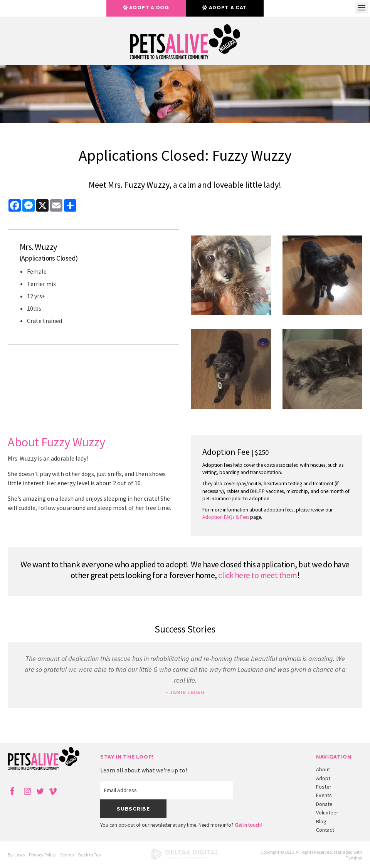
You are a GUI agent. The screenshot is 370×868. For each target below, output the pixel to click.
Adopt (323, 778)
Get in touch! (248, 825)
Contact (325, 830)
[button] (231, 313)
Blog (321, 821)
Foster (324, 787)
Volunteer (327, 812)
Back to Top (89, 855)
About (323, 769)
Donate (324, 804)
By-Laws (16, 855)
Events (324, 795)
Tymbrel (354, 858)
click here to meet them (257, 575)
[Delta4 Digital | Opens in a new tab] (185, 858)
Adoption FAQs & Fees (226, 517)
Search (67, 855)
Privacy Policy (42, 855)
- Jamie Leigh (185, 692)
